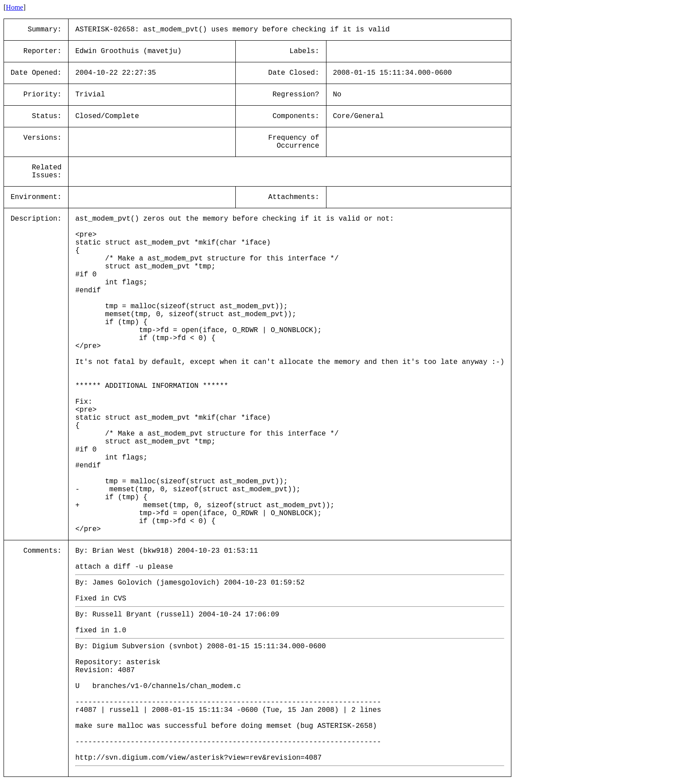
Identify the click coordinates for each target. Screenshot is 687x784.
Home (14, 7)
